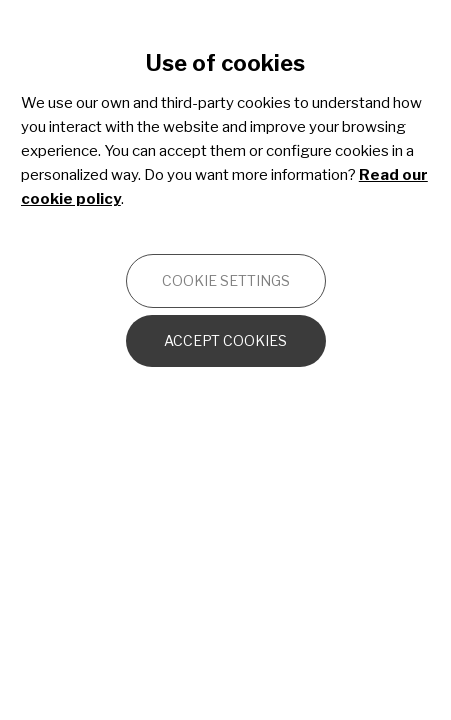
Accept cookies (225, 340)
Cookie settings (226, 280)
